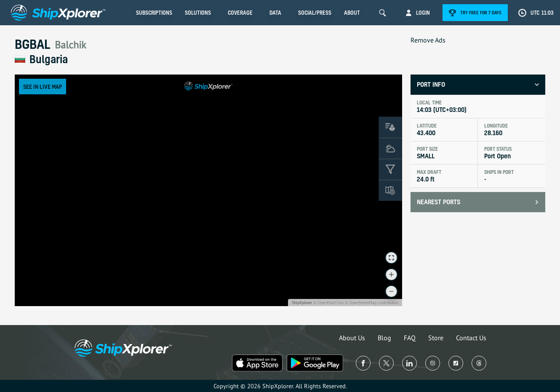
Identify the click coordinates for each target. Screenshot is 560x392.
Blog (384, 338)
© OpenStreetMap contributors (372, 303)
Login (423, 13)
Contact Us (471, 338)
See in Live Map (43, 87)
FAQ (410, 338)
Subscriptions (154, 13)
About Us (352, 338)
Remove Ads (428, 40)
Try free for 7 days (481, 13)
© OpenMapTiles (328, 303)
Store (436, 338)
